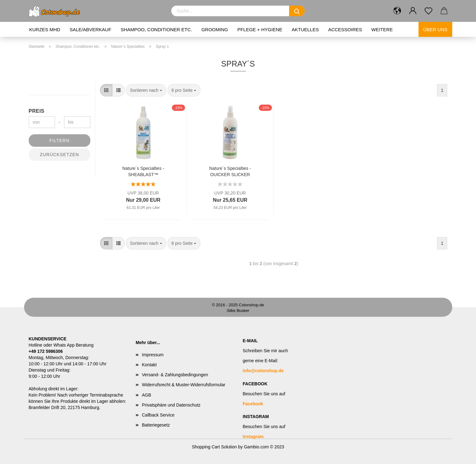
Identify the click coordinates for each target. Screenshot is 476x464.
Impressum (153, 355)
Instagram (253, 437)
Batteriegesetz (156, 425)
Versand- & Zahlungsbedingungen (175, 375)
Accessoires (345, 30)
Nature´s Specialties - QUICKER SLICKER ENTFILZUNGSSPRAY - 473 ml (230, 171)
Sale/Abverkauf (90, 30)
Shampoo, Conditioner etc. (156, 30)
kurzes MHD (45, 30)
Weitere (382, 30)
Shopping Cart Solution (214, 447)
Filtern (59, 141)
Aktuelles (305, 30)
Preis (37, 111)
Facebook (253, 404)
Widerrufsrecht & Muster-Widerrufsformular (184, 385)
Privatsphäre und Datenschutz (171, 405)
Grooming (215, 30)
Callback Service (158, 415)
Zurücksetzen (59, 155)
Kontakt (149, 365)
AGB (147, 395)
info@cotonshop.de (263, 371)
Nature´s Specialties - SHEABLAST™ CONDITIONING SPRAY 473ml (143, 171)
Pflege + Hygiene (260, 30)
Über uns (435, 30)
